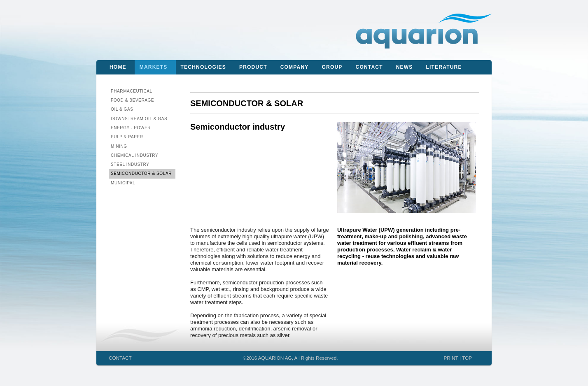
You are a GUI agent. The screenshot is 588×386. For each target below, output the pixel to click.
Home (118, 67)
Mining (119, 146)
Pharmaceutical (132, 91)
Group (332, 67)
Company (295, 67)
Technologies (203, 67)
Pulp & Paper (127, 137)
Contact (369, 67)
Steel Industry (130, 164)
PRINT (451, 358)
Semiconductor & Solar (141, 173)
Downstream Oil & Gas (139, 119)
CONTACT (120, 358)
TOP (467, 358)
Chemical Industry (134, 155)
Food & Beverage (132, 100)
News (405, 67)
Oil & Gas (122, 109)
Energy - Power (131, 128)
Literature (444, 67)
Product (253, 67)
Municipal (123, 183)
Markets (154, 67)
